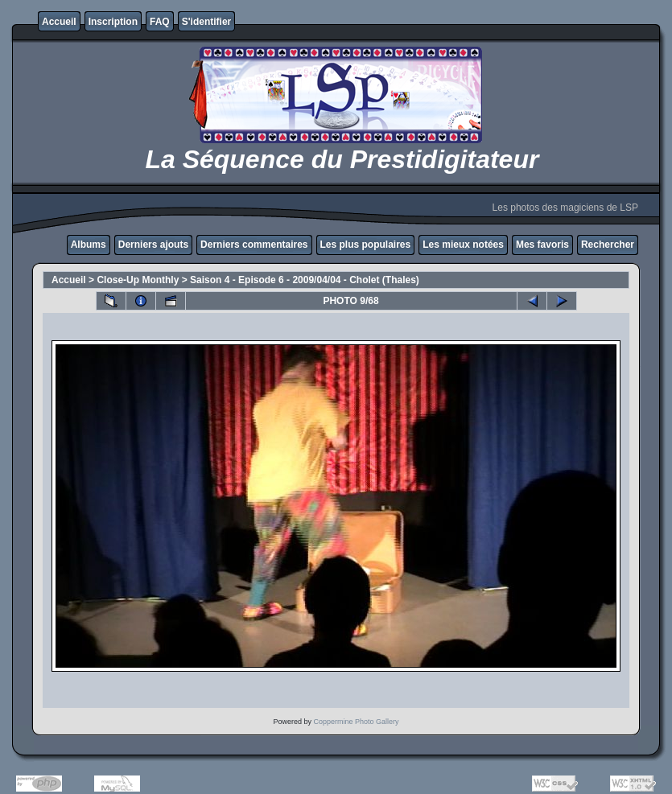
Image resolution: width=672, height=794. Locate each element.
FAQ (160, 22)
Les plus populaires (366, 245)
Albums (89, 245)
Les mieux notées (463, 245)
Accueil (59, 22)
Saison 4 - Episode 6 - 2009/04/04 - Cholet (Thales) (305, 280)
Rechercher (608, 245)
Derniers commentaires (254, 245)
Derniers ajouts (153, 245)
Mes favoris (542, 245)
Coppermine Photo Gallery (356, 722)
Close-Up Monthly (138, 280)
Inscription (113, 22)
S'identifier (207, 22)
